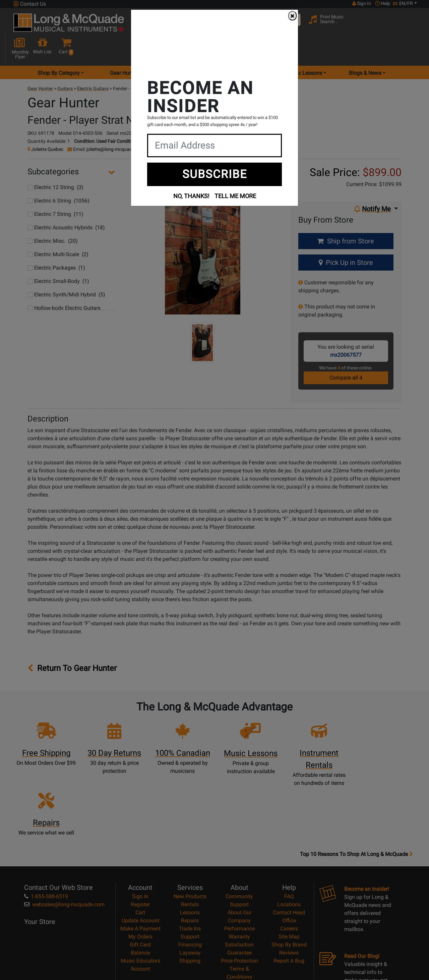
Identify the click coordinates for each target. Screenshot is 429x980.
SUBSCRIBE (215, 174)
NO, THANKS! (191, 196)
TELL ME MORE (235, 196)
